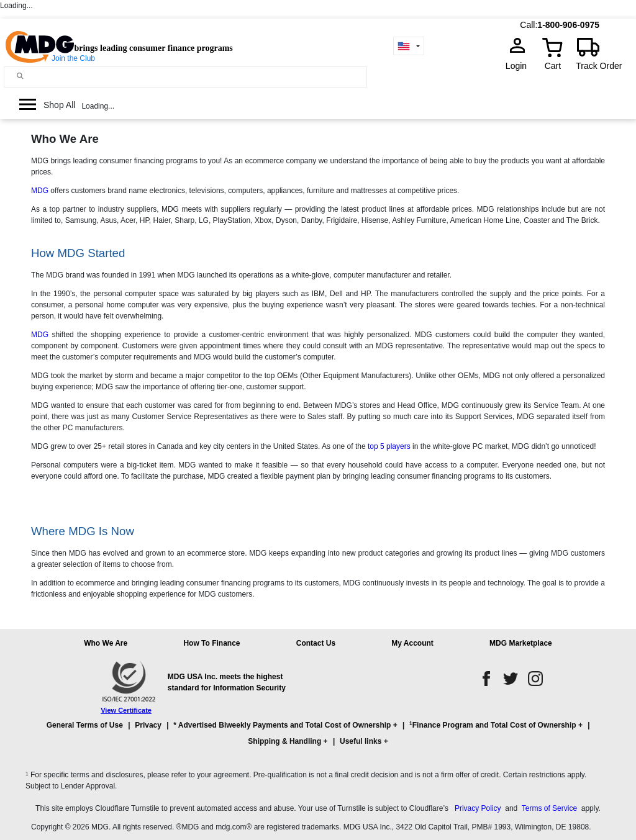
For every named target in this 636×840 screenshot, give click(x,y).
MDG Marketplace (521, 643)
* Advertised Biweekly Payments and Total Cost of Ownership (282, 725)
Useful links (361, 741)
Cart (553, 66)
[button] (318, 739)
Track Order (599, 66)
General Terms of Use (85, 725)
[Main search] (20, 76)
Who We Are (106, 643)
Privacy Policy (478, 808)
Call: (529, 25)
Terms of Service (549, 808)
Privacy (148, 725)
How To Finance (211, 643)
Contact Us (316, 643)
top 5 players (389, 446)
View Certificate (126, 710)
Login (520, 66)
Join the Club (73, 58)
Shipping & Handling (284, 741)
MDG (40, 191)
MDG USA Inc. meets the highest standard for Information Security (227, 682)
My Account (412, 643)
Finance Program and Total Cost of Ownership (493, 725)
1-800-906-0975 (568, 25)
